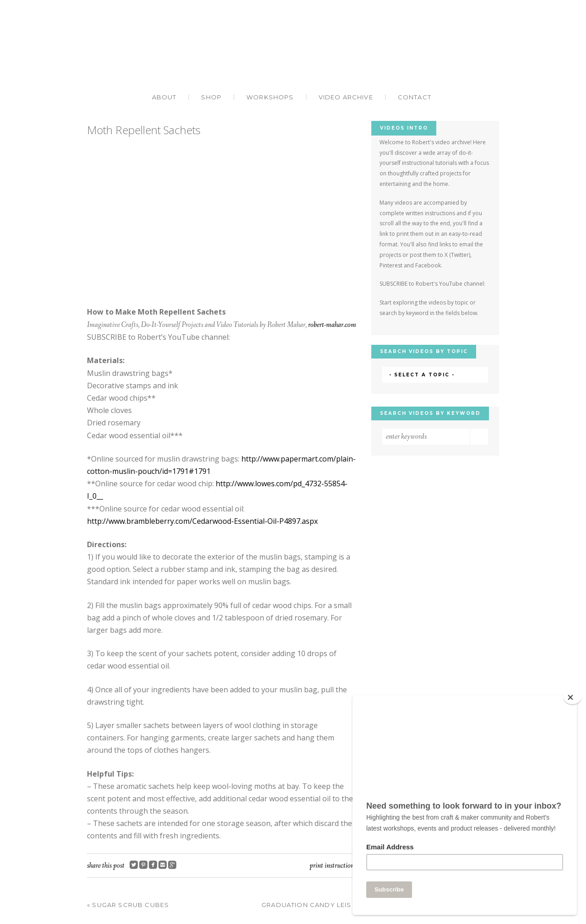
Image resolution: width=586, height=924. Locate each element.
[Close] (572, 697)
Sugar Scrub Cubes (128, 905)
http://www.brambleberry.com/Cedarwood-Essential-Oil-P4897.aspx (202, 521)
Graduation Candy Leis (309, 905)
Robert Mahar (293, 53)
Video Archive (346, 97)
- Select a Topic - (422, 375)
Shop (211, 97)
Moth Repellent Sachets (144, 130)
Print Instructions (333, 866)
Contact (415, 97)
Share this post (106, 866)
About (164, 97)
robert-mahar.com (332, 325)
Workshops (270, 97)
